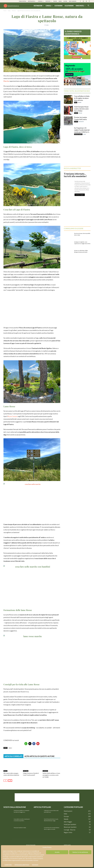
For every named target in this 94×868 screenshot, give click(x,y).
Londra (76, 113)
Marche (14, 11)
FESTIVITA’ (49, 1)
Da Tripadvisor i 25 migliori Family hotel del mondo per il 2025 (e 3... (82, 130)
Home (5, 11)
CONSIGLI (41, 1)
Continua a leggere (80, 195)
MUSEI (60, 1)
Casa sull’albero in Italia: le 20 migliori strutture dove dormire (82, 98)
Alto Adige (26, 771)
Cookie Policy (8, 865)
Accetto (57, 852)
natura (10, 748)
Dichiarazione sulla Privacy (22, 865)
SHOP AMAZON (73, 1)
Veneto (5, 771)
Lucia (47, 25)
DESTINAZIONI (32, 1)
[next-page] (10, 781)
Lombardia (45, 771)
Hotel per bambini (78, 134)
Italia (9, 11)
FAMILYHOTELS (23, 1)
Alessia (80, 102)
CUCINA (65, 1)
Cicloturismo (69, 6)
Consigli (49, 6)
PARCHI (55, 1)
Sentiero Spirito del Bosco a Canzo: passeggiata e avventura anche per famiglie (51, 775)
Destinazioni (39, 6)
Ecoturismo (59, 6)
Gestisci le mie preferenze (80, 852)
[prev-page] (5, 781)
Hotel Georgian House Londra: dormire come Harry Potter (81, 109)
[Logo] (11, 6)
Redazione (81, 122)
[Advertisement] (32, 309)
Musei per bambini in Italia (20, 828)
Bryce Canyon (13, 416)
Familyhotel (81, 6)
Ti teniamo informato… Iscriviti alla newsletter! (75, 175)
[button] (88, 6)
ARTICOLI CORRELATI (13, 756)
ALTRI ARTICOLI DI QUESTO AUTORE (39, 756)
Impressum (35, 865)
